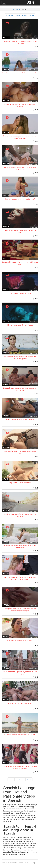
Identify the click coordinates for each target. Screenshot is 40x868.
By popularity (10, 15)
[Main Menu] (4, 3)
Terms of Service (23, 863)
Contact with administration (10, 863)
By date (18, 15)
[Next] (31, 779)
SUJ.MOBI (17, 10)
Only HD (32, 15)
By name (25, 15)
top (34, 863)
